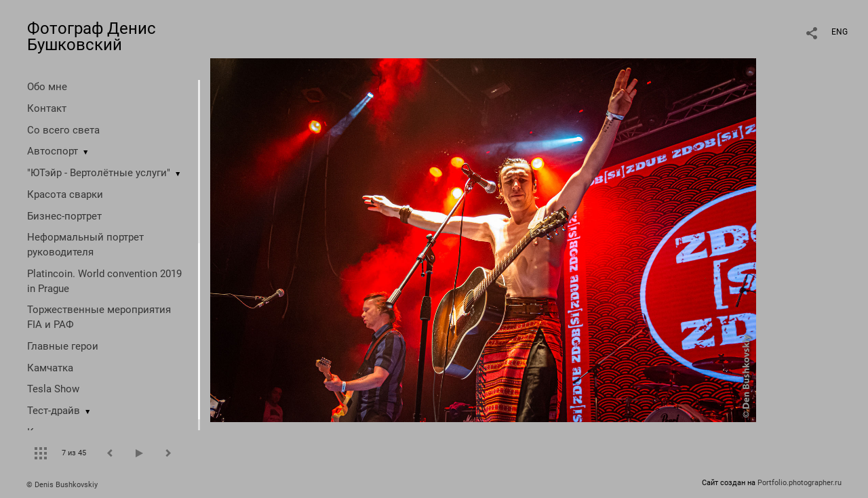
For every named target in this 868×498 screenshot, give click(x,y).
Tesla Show (53, 389)
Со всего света (63, 130)
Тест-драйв (54, 411)
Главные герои (63, 346)
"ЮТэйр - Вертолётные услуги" (99, 173)
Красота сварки (65, 194)
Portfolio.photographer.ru (800, 483)
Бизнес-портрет (64, 216)
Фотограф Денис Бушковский (92, 37)
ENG (840, 32)
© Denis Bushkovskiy (62, 485)
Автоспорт (53, 151)
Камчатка (50, 368)
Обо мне (47, 87)
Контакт (47, 108)
